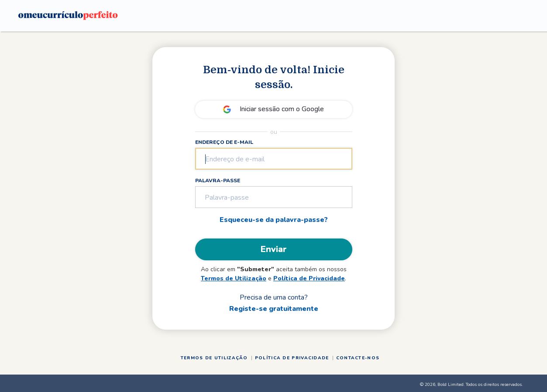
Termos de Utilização (234, 278)
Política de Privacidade (309, 278)
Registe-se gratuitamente (274, 309)
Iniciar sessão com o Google (282, 109)
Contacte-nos (358, 358)
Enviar (274, 249)
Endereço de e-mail (224, 142)
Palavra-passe (218, 181)
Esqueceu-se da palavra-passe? (274, 220)
